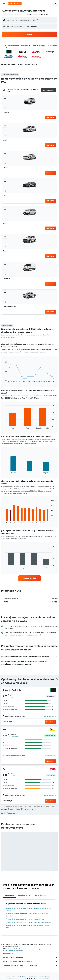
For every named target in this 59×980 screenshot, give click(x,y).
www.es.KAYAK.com (13, 977)
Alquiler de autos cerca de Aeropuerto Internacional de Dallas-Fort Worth (29, 909)
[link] (30, 578)
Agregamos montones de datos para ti (31, 961)
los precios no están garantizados (13, 951)
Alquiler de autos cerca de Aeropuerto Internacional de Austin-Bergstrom (28, 915)
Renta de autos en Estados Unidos (39, 977)
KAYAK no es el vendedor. (31, 957)
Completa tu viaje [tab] (25, 895)
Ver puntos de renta (50, 716)
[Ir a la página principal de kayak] (15, 3)
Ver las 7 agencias (8, 813)
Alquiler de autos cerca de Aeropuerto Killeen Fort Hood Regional (28, 922)
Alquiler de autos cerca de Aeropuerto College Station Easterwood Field (29, 926)
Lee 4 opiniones (13, 776)
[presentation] (57, 679)
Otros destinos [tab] (41, 895)
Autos (24, 977)
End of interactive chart (4, 381)
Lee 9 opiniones (13, 736)
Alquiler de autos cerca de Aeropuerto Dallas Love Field (25, 919)
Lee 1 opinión (12, 697)
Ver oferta (50, 117)
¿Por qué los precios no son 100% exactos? (31, 965)
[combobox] (13, 15)
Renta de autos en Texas (17, 979)
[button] (4, 3)
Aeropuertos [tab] (9, 895)
